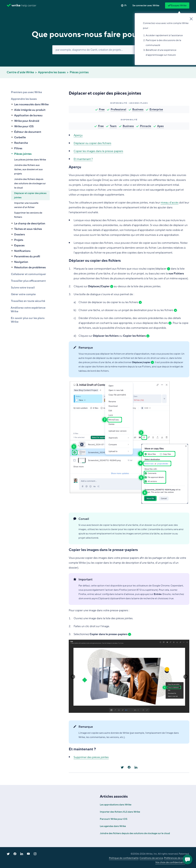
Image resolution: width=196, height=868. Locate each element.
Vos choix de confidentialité (170, 862)
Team (113, 126)
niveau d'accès (170, 203)
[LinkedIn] (136, 767)
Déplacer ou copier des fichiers (92, 143)
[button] (146, 5)
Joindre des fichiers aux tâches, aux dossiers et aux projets (28, 169)
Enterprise (156, 109)
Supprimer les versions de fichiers (28, 215)
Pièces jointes (79, 72)
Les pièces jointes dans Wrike (30, 160)
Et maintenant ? (83, 159)
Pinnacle (145, 126)
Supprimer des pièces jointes (91, 757)
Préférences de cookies (177, 858)
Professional (118, 109)
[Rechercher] (98, 50)
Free (102, 109)
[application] (187, 859)
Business (138, 109)
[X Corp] (122, 767)
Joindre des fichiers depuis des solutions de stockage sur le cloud (30, 183)
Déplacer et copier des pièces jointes (30, 195)
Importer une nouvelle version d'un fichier (26, 205)
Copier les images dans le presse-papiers (98, 151)
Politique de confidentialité (124, 858)
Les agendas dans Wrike (113, 826)
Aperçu (78, 135)
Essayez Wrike (177, 5)
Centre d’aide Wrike (20, 72)
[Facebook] (129, 767)
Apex (160, 126)
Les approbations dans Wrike (116, 805)
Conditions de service (151, 858)
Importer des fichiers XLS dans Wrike (120, 812)
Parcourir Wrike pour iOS (114, 819)
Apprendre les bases (52, 72)
